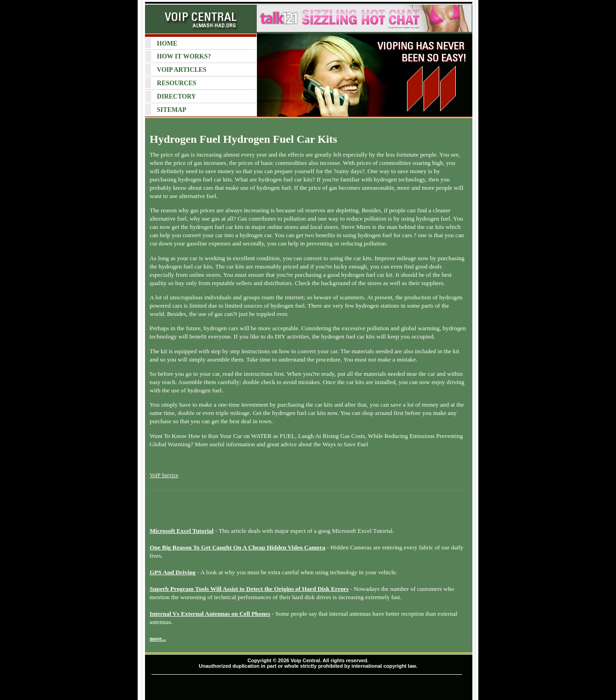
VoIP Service (164, 475)
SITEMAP (172, 110)
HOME (167, 44)
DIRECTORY (177, 96)
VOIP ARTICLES (182, 70)
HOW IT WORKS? (184, 56)
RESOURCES (177, 83)
